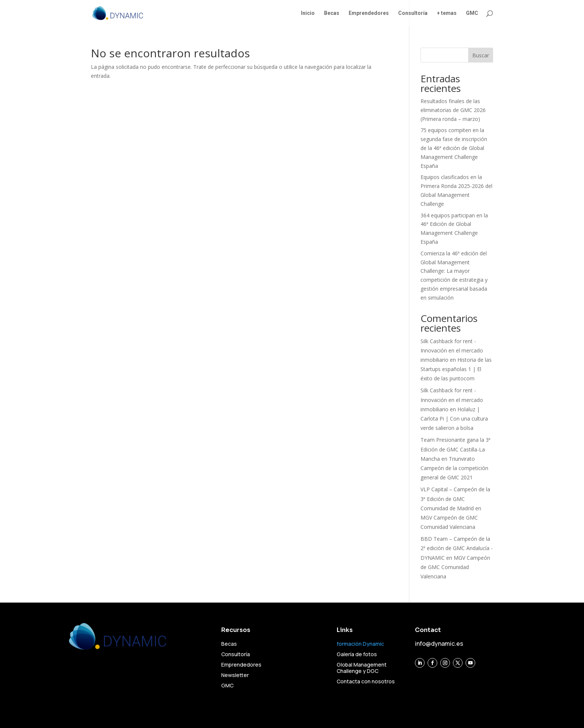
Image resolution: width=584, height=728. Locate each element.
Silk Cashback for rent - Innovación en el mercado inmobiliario (452, 350)
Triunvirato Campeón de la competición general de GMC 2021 (454, 468)
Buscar (481, 55)
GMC (472, 13)
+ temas (447, 13)
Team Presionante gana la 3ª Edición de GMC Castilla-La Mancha (456, 449)
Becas (332, 13)
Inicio (308, 13)
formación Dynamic (360, 644)
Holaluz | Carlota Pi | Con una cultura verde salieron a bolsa (454, 419)
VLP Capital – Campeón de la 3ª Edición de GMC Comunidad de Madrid (455, 499)
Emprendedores (369, 13)
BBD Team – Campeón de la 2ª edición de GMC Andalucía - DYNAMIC (457, 548)
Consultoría (413, 13)
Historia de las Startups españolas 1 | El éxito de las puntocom (456, 369)
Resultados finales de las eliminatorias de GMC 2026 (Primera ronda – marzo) (453, 110)
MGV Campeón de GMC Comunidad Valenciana (455, 567)
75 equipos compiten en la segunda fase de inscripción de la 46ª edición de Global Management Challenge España (454, 148)
